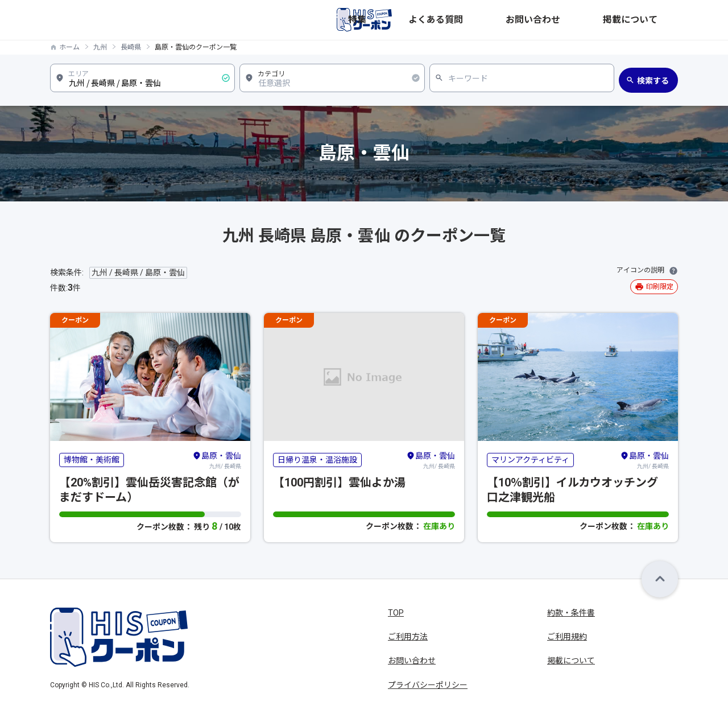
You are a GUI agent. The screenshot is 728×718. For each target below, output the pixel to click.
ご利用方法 (408, 637)
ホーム (69, 47)
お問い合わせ (593, 20)
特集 (486, 20)
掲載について (654, 20)
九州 (100, 47)
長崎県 (131, 47)
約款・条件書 (571, 613)
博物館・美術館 (92, 460)
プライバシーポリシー (428, 685)
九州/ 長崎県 (217, 460)
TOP (396, 613)
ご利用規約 (567, 637)
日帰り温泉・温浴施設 (317, 460)
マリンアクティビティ (530, 460)
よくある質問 (531, 20)
